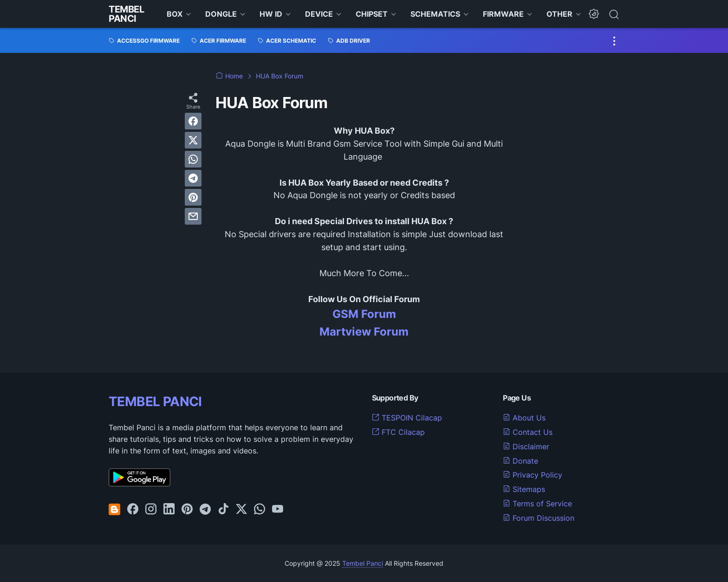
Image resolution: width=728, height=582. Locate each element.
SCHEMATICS (435, 14)
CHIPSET (372, 14)
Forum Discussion (539, 518)
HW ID (271, 14)
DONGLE (221, 14)
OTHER (559, 14)
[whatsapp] (193, 159)
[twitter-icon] (241, 510)
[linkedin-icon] (169, 510)
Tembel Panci (127, 14)
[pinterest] (193, 197)
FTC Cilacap (398, 432)
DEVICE (319, 14)
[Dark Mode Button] (594, 14)
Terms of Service (537, 504)
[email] (193, 216)
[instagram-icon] (151, 510)
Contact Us (528, 432)
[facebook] (193, 121)
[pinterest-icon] (187, 510)
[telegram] (193, 178)
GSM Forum (364, 314)
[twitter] (193, 140)
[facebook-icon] (133, 510)
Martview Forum (364, 332)
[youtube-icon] (278, 510)
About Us (524, 418)
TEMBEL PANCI (155, 401)
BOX (175, 14)
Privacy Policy (533, 475)
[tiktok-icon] (223, 510)
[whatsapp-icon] (260, 510)
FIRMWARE (503, 14)
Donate (520, 461)
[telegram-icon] (205, 510)
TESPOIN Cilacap (407, 418)
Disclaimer (526, 446)
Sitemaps (524, 489)
